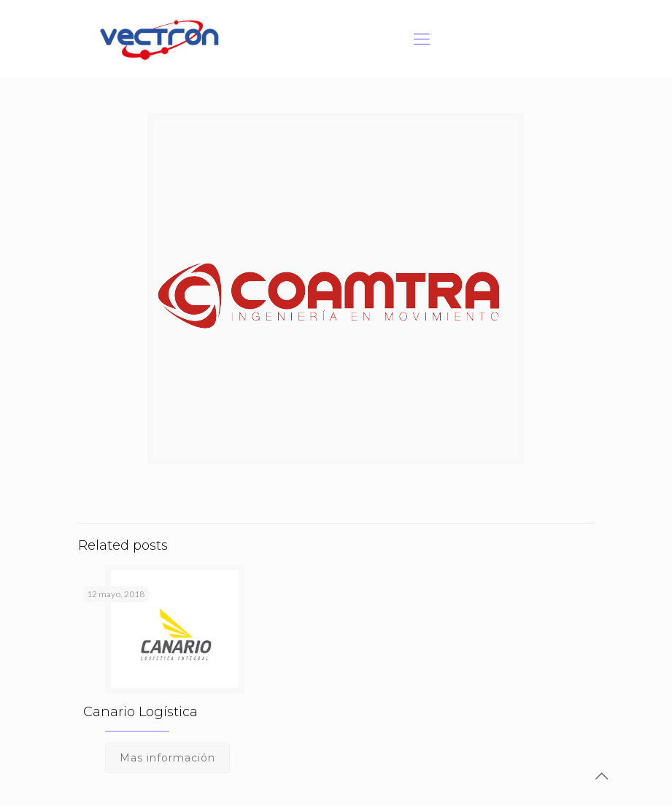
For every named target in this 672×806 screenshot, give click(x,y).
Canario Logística (140, 712)
